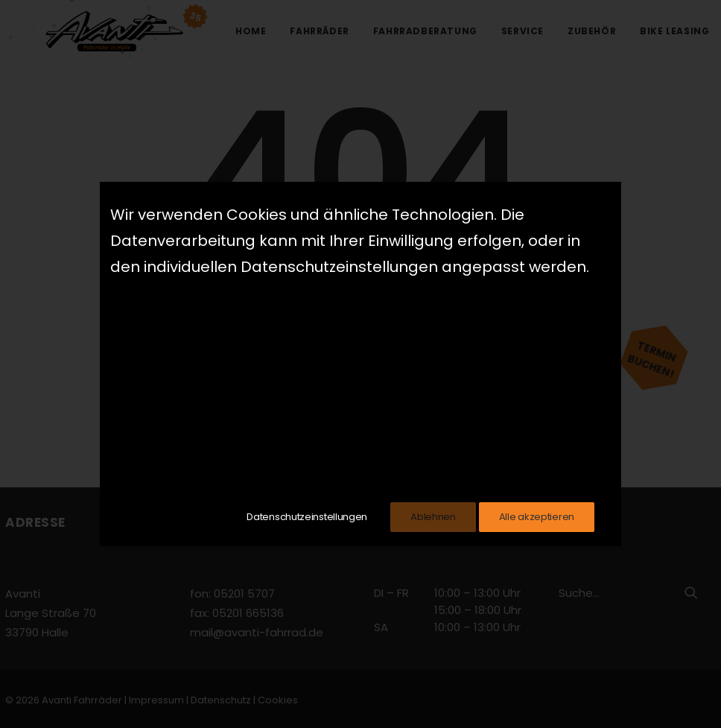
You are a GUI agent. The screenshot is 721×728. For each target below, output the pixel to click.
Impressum (156, 700)
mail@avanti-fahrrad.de (257, 632)
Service (523, 31)
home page (471, 348)
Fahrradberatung (425, 31)
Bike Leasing (674, 31)
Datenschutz (221, 700)
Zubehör (592, 31)
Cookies (278, 700)
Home (251, 31)
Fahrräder (319, 31)
